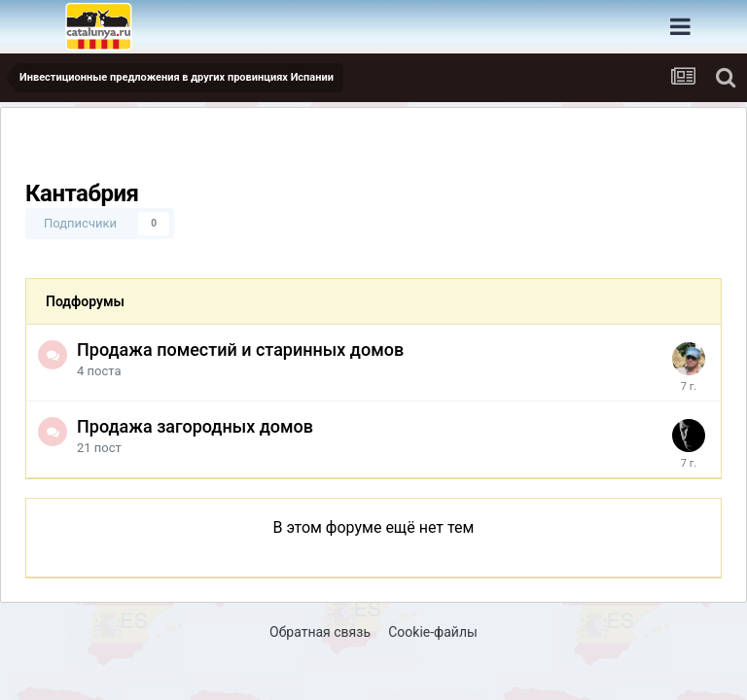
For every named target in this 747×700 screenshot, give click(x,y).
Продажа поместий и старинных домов (240, 350)
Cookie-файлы (433, 632)
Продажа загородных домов (195, 426)
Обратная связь (320, 632)
